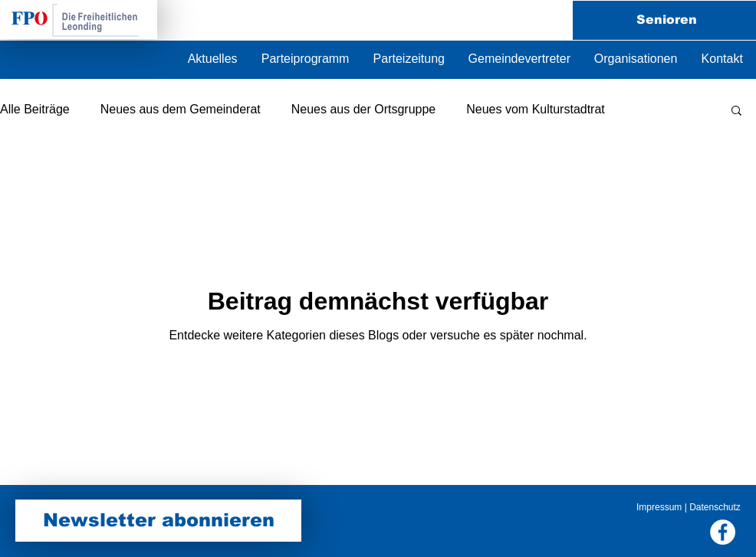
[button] (636, 59)
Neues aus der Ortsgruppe (364, 109)
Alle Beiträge (35, 109)
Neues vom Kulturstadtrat (536, 109)
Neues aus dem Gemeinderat (181, 109)
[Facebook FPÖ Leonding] (723, 532)
